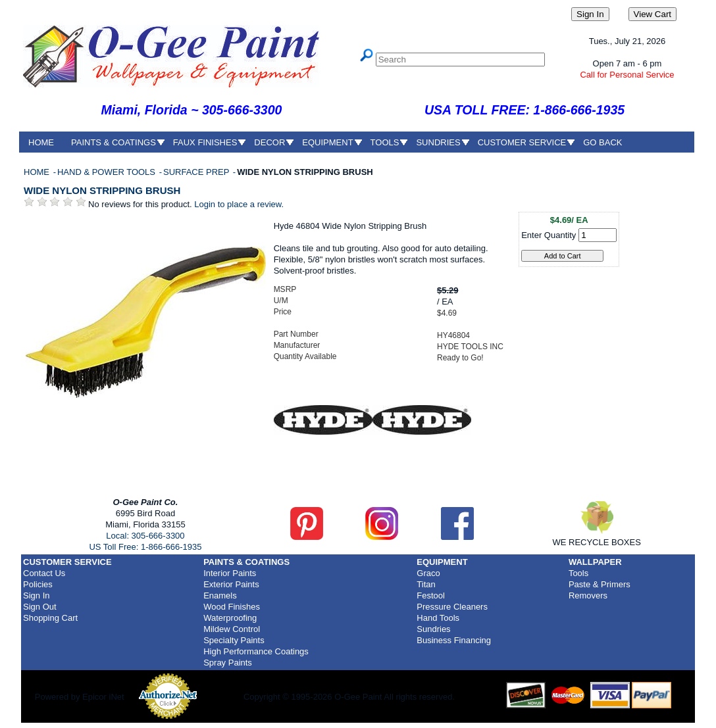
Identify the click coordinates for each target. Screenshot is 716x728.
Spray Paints (228, 663)
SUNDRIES (438, 142)
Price (283, 312)
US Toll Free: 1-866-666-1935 (145, 547)
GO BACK (602, 142)
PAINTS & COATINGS (114, 142)
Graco (428, 573)
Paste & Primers (600, 584)
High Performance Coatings (256, 651)
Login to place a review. (239, 204)
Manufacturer (297, 345)
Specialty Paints (234, 640)
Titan (426, 584)
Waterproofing (230, 618)
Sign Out (40, 607)
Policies (38, 584)
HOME (41, 142)
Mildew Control (232, 629)
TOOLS (385, 142)
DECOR (269, 142)
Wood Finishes (232, 607)
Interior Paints (230, 573)
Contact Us (44, 573)
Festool (431, 595)
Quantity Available (305, 356)
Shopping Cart (50, 618)
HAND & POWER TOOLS (108, 172)
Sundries (433, 629)
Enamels (220, 595)
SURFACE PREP (197, 172)
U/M (281, 301)
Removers (588, 595)
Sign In (36, 595)
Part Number (296, 334)
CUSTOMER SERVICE (522, 142)
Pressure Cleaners (452, 607)
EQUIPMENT (327, 142)
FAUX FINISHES (205, 142)
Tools (578, 573)
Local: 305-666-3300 (145, 536)
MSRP (285, 289)
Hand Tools (438, 618)
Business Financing (454, 640)
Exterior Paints (231, 584)
